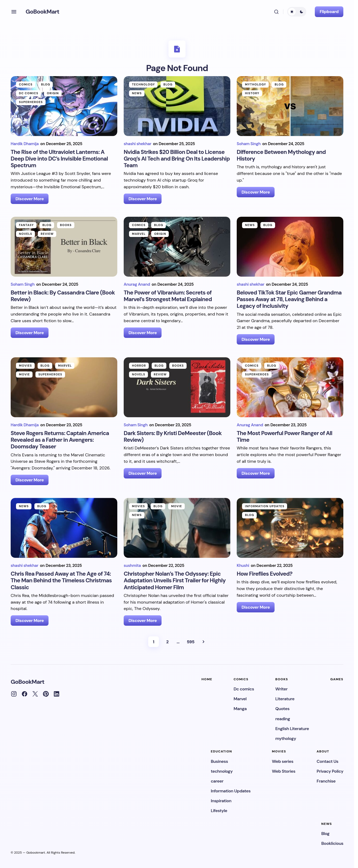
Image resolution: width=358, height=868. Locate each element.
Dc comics (29, 93)
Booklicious (332, 843)
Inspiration (221, 801)
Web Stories (284, 771)
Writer (281, 689)
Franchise (326, 781)
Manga (240, 709)
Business (219, 761)
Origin (53, 93)
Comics (26, 84)
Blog (46, 84)
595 (191, 642)
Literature (285, 699)
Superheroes (31, 102)
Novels (26, 234)
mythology (256, 84)
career (217, 781)
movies (25, 366)
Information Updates (265, 506)
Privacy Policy (330, 771)
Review (47, 234)
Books (66, 225)
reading (283, 719)
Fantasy (26, 225)
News (137, 93)
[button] (14, 12)
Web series (283, 761)
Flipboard (329, 12)
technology (143, 84)
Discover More (30, 199)
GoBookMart (42, 12)
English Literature (292, 729)
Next (203, 642)
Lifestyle (219, 811)
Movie (24, 374)
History (252, 93)
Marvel (139, 234)
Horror (139, 366)
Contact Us (327, 761)
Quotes (282, 709)
